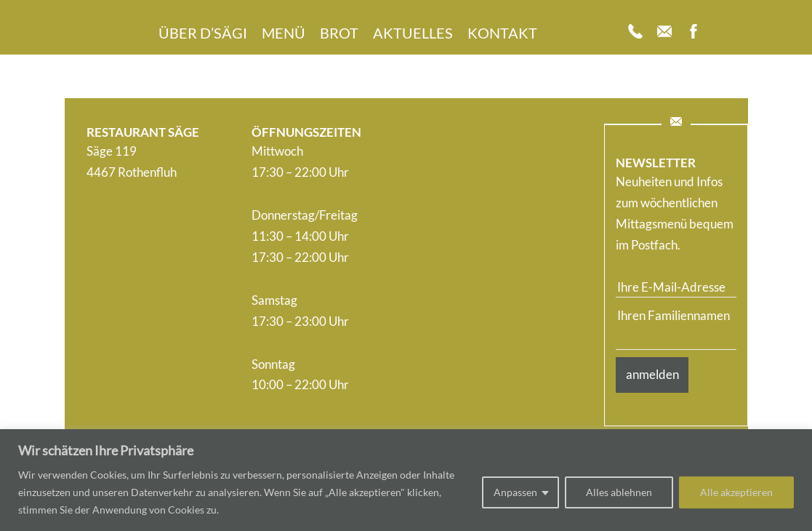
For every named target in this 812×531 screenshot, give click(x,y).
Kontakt (502, 33)
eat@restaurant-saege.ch (154, 236)
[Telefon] (635, 33)
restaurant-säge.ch (137, 257)
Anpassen (515, 492)
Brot (339, 33)
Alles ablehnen (619, 492)
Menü (284, 33)
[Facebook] (694, 33)
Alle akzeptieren (736, 492)
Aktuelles (413, 33)
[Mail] (664, 33)
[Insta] (723, 33)
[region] (406, 480)
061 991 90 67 (126, 215)
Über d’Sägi (203, 33)
